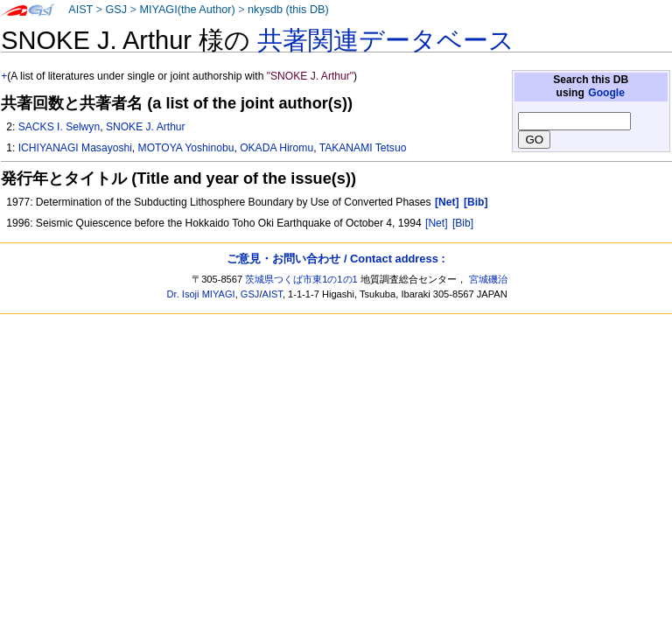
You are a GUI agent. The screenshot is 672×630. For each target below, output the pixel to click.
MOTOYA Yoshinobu (186, 148)
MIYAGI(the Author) (187, 10)
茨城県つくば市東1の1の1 (301, 279)
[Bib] (463, 223)
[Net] (437, 223)
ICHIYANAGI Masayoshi (75, 148)
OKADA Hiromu (276, 148)
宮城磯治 (488, 279)
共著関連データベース (386, 40)
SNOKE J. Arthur (146, 127)
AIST (80, 10)
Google (606, 93)
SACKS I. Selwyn (59, 127)
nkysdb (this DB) (288, 10)
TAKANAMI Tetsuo (363, 148)
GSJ (116, 10)
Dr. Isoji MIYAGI (201, 294)
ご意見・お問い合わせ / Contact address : (336, 259)
